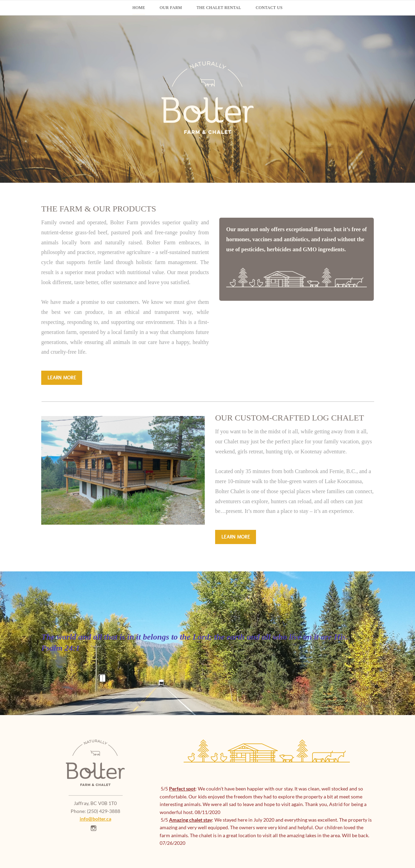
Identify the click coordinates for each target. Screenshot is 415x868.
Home (139, 8)
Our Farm (171, 8)
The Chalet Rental (219, 8)
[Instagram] (94, 828)
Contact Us (269, 8)
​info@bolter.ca (95, 819)
